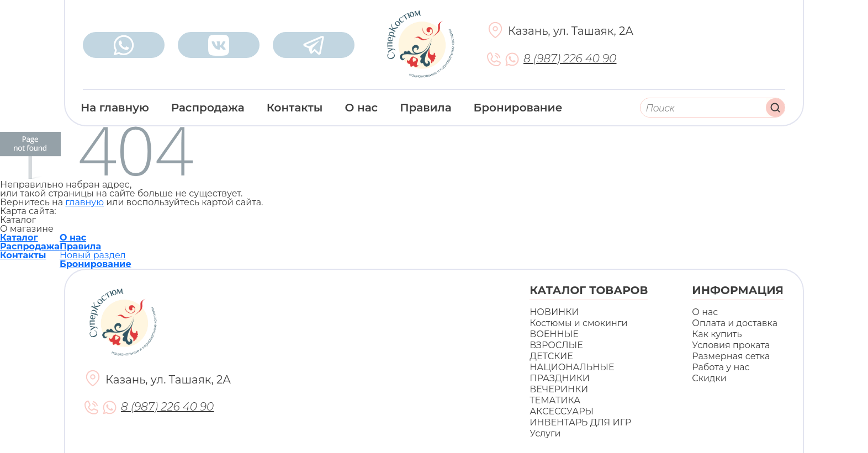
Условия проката (731, 345)
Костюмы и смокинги (578, 323)
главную (84, 202)
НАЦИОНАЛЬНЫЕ (572, 367)
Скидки (709, 378)
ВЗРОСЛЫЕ (556, 345)
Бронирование (518, 108)
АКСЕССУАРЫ (562, 411)
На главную (115, 108)
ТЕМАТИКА (555, 400)
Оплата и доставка (735, 323)
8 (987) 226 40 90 (570, 59)
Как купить (717, 334)
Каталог (19, 238)
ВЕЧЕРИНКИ (559, 389)
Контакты (295, 108)
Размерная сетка (731, 356)
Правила (425, 108)
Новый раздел (93, 255)
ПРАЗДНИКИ (560, 378)
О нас (362, 108)
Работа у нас (721, 367)
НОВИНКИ (554, 312)
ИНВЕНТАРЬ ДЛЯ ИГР (580, 422)
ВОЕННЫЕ (554, 334)
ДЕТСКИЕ (551, 356)
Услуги (545, 433)
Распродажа (208, 108)
